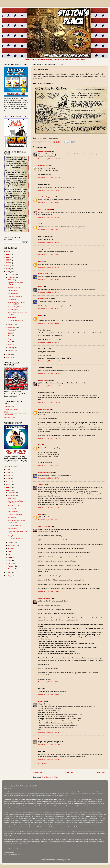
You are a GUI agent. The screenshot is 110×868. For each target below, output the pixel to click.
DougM (41, 701)
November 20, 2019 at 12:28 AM (49, 159)
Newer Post (39, 772)
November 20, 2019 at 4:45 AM (49, 242)
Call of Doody (12, 290)
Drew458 (41, 445)
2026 (8, 251)
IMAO (6, 412)
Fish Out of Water (45, 209)
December (12, 274)
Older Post (101, 772)
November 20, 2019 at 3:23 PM (49, 682)
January (11, 351)
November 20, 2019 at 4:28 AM (49, 230)
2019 (8, 272)
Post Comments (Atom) (50, 777)
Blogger (67, 860)
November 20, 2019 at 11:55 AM (49, 403)
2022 (8, 263)
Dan (40, 514)
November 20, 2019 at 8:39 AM (49, 292)
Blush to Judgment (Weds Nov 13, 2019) (16, 303)
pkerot (41, 261)
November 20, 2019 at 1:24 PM (49, 478)
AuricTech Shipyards (46, 197)
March (10, 345)
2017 (8, 357)
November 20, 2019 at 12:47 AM (49, 178)
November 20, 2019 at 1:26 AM (49, 190)
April (10, 342)
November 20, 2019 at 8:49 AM (49, 323)
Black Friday (12, 280)
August (11, 330)
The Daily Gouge (10, 417)
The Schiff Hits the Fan (15, 321)
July (10, 333)
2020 (8, 269)
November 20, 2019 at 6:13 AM (49, 255)
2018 (8, 354)
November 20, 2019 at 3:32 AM (49, 203)
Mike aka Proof (44, 166)
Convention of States (11, 409)
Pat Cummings (44, 151)
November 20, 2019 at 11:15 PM (49, 745)
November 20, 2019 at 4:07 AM (49, 217)
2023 (8, 260)
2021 (8, 266)
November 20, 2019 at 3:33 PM (49, 694)
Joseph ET (42, 485)
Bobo (40, 315)
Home (70, 772)
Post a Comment (42, 764)
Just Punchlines (13, 293)
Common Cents (9, 407)
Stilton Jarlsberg (44, 526)
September (12, 327)
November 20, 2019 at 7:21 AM (49, 280)
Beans (41, 739)
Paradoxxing (12, 299)
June (10, 336)
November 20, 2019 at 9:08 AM (49, 342)
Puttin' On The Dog (14, 287)
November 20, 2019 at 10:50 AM (49, 373)
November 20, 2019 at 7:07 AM (49, 267)
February (11, 348)
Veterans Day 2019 (14, 307)
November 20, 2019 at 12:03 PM (49, 438)
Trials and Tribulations (15, 296)
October (11, 324)
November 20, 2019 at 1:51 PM (49, 507)
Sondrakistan (8, 415)
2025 (8, 254)
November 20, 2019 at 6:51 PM (49, 732)
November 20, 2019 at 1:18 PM (49, 465)
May (10, 339)
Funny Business (13, 317)
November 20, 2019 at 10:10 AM (49, 361)
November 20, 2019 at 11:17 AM (49, 386)
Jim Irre (41, 224)
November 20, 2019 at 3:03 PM (49, 591)
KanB (40, 286)
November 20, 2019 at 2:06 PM (49, 520)
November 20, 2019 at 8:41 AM (49, 309)
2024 (8, 257)
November (12, 277)
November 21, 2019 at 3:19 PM (49, 759)
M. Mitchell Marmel (45, 274)
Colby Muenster (44, 409)
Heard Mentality (13, 310)
